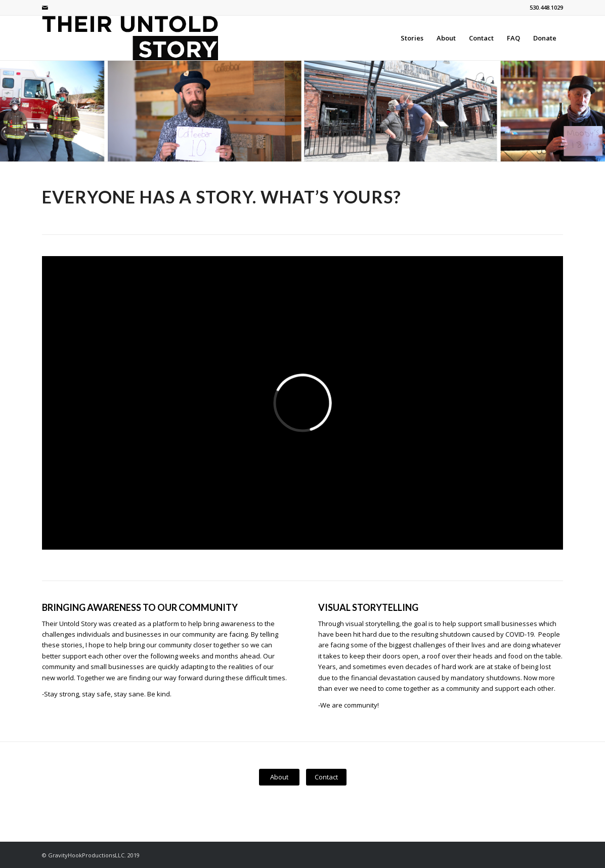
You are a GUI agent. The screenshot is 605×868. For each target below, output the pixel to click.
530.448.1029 (546, 7)
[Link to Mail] (45, 8)
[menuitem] (412, 38)
